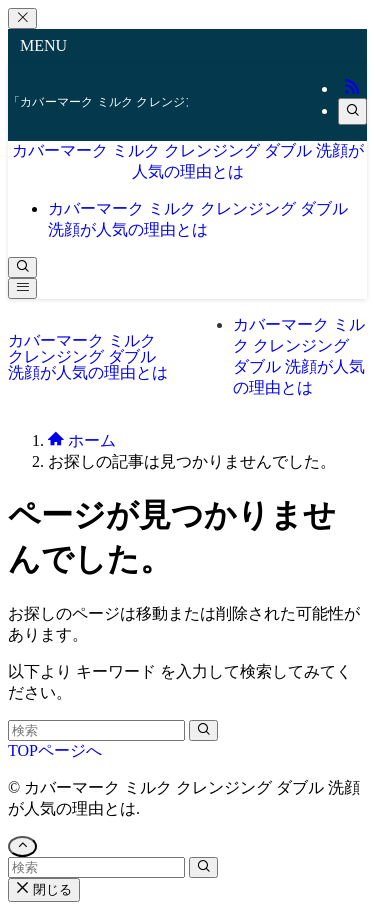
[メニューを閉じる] (22, 18)
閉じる (44, 889)
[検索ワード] (96, 730)
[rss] (352, 88)
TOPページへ (55, 750)
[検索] (352, 111)
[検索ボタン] (22, 267)
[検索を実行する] (203, 730)
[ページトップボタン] (22, 846)
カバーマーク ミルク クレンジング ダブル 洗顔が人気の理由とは (88, 356)
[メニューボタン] (22, 288)
